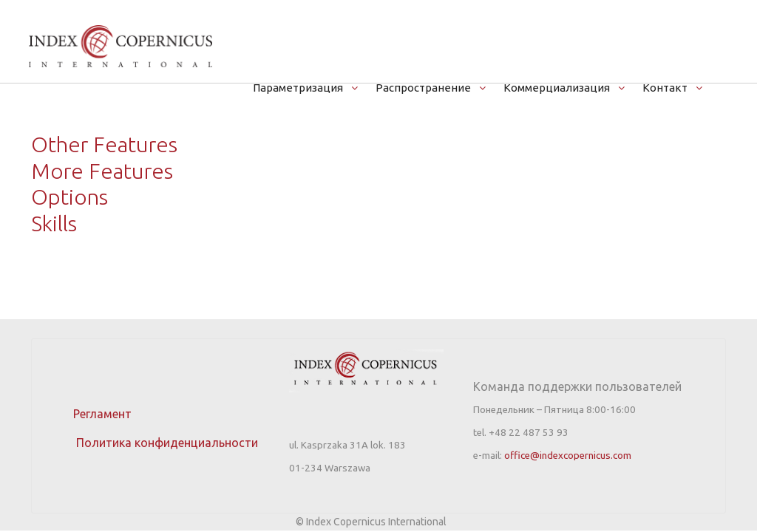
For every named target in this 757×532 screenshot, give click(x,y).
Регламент (102, 414)
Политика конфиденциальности (152, 443)
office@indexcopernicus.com (568, 456)
